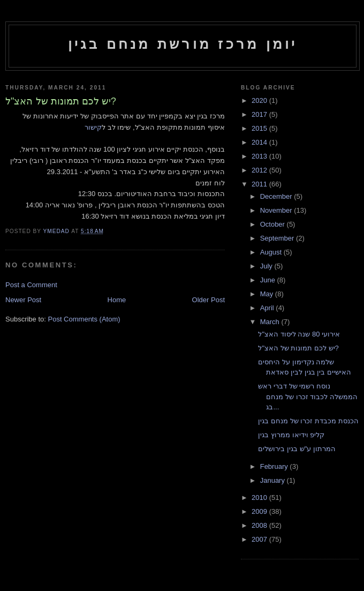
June (269, 280)
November (277, 210)
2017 (260, 114)
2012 (260, 170)
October (274, 224)
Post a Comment (31, 285)
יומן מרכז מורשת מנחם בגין (183, 44)
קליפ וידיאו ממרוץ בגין (291, 435)
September (278, 238)
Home (117, 300)
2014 (260, 142)
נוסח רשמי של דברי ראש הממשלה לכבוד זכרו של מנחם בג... (308, 397)
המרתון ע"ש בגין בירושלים (297, 449)
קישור (93, 127)
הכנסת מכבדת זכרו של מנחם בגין (308, 421)
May (268, 294)
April (268, 308)
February (275, 466)
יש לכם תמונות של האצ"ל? (298, 348)
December (277, 196)
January (274, 480)
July (267, 266)
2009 (260, 511)
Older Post (208, 300)
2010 (260, 498)
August (272, 252)
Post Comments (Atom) (84, 319)
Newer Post (23, 300)
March (271, 322)
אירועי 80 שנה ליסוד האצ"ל (299, 334)
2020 (260, 100)
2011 (260, 184)
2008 (260, 525)
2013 (260, 156)
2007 (260, 539)
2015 (260, 128)
